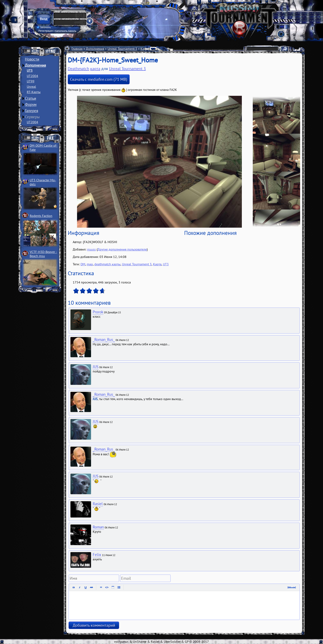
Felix (97, 555)
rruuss (91, 249)
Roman (98, 527)
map (90, 264)
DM (83, 264)
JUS (96, 367)
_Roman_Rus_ (104, 340)
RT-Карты (34, 92)
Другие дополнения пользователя (122, 249)
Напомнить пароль (65, 31)
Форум (31, 104)
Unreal (31, 87)
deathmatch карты (107, 264)
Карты (145, 49)
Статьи (30, 98)
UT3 (30, 70)
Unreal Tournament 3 (122, 49)
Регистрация (46, 31)
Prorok (98, 312)
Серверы (32, 117)
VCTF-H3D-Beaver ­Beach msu (43, 254)
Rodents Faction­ (41, 216)
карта (95, 69)
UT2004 (32, 76)
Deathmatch (161, 49)
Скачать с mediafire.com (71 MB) (99, 79)
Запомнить (44, 27)
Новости (32, 59)
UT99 (31, 81)
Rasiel (98, 504)
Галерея (32, 111)
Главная (77, 49)
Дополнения (35, 65)
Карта (157, 264)
